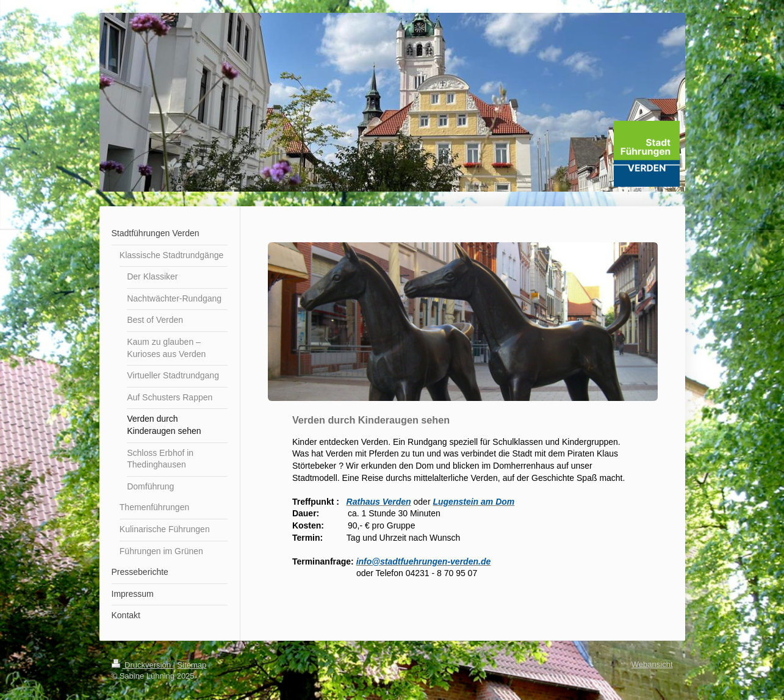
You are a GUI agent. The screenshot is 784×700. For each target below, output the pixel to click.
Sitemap (192, 665)
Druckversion (142, 665)
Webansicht (652, 664)
